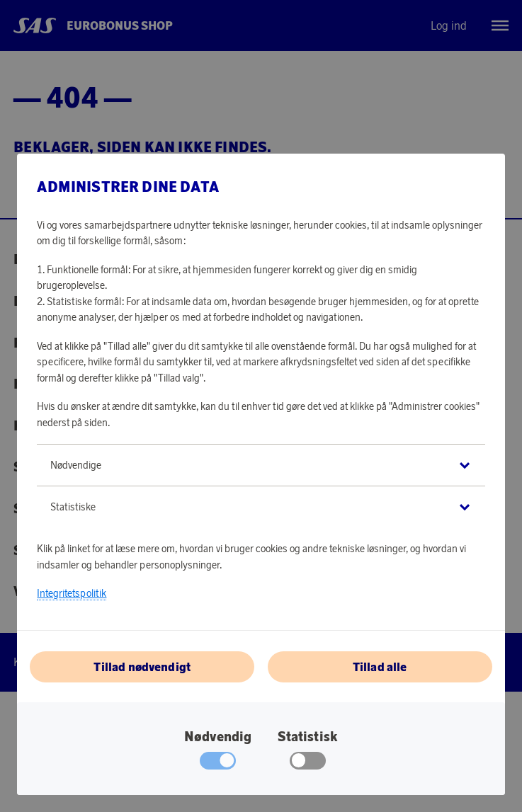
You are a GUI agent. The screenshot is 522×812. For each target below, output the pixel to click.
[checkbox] (308, 764)
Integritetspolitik (72, 593)
